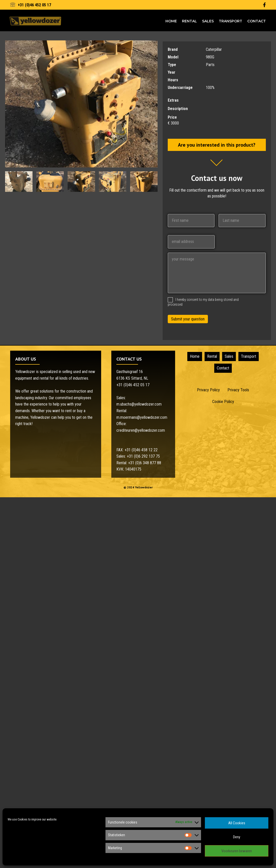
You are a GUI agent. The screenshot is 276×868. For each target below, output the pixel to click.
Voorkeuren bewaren (237, 851)
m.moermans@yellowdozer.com (142, 417)
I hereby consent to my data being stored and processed (203, 302)
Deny (237, 837)
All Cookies (237, 823)
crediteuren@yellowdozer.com (141, 430)
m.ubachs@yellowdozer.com (139, 404)
